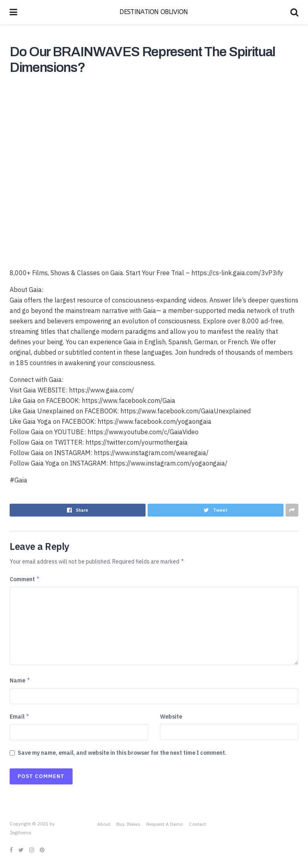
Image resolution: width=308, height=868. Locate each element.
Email (20, 717)
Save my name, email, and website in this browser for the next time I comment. (122, 753)
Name (20, 680)
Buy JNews (128, 824)
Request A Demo (165, 824)
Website (171, 717)
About (104, 824)
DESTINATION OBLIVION (154, 12)
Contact (198, 824)
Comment (25, 579)
